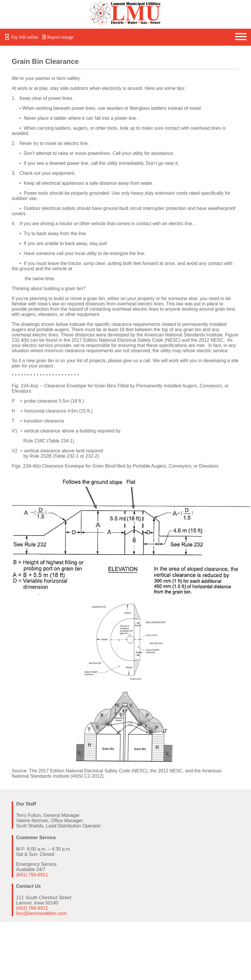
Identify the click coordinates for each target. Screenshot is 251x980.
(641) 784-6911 (32, 875)
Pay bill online (21, 37)
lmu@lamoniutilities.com (41, 913)
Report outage (58, 37)
